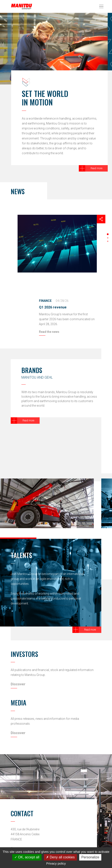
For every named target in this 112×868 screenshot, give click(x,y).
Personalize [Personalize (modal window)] (90, 857)
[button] (108, 234)
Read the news (49, 332)
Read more (96, 168)
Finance (45, 301)
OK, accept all (27, 857)
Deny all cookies (60, 857)
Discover (18, 684)
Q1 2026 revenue (53, 307)
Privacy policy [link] (56, 863)
